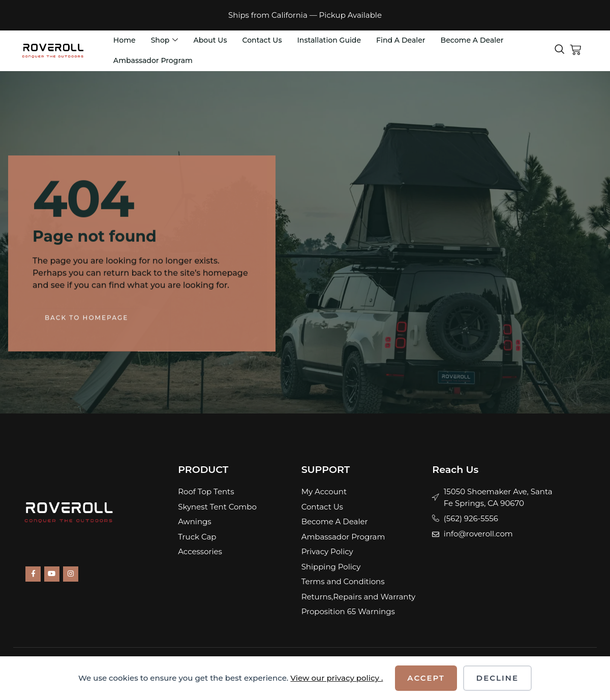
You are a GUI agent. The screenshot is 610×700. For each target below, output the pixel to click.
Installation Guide (339, 40)
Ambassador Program (238, 61)
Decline (497, 678)
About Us (214, 40)
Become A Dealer (147, 61)
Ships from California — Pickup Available (305, 15)
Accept (426, 678)
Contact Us (268, 40)
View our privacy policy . (337, 678)
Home (125, 40)
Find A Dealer (415, 40)
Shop (167, 41)
